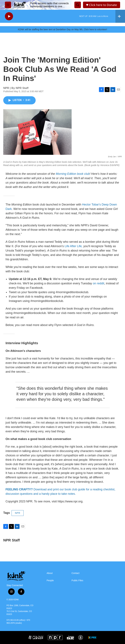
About (50, 573)
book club (83, 174)
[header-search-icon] (78, 5)
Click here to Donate (103, 5)
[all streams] (120, 16)
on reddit (98, 283)
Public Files (77, 581)
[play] (9, 16)
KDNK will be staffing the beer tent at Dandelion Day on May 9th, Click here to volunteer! (62, 29)
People (50, 581)
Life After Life (73, 246)
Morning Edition (66, 174)
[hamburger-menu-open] (8, 5)
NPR (18, 513)
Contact (76, 573)
